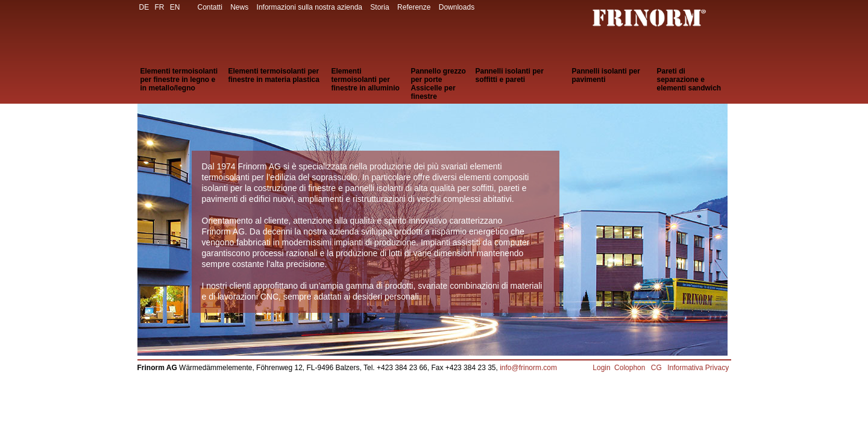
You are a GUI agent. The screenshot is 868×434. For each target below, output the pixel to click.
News (239, 7)
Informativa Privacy (699, 368)
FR (160, 7)
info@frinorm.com (528, 368)
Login (601, 368)
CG (657, 368)
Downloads (457, 7)
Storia (379, 7)
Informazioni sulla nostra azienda (310, 7)
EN (175, 7)
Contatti (210, 7)
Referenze (414, 7)
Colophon (631, 368)
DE (144, 7)
